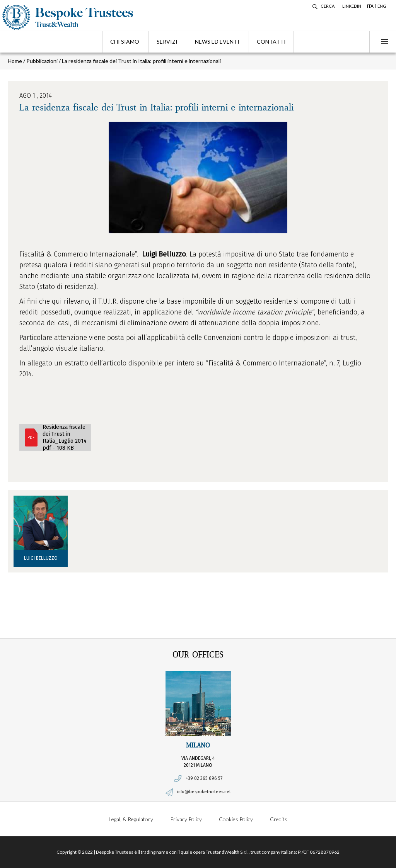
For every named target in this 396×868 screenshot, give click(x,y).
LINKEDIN (352, 6)
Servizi (167, 42)
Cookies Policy (236, 819)
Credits (279, 819)
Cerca (328, 6)
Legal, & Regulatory (131, 819)
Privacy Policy (186, 819)
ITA (370, 6)
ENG (382, 6)
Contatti (271, 42)
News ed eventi (217, 42)
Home (15, 61)
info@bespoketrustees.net (204, 792)
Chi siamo (125, 42)
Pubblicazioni (42, 61)
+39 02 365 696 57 (204, 778)
